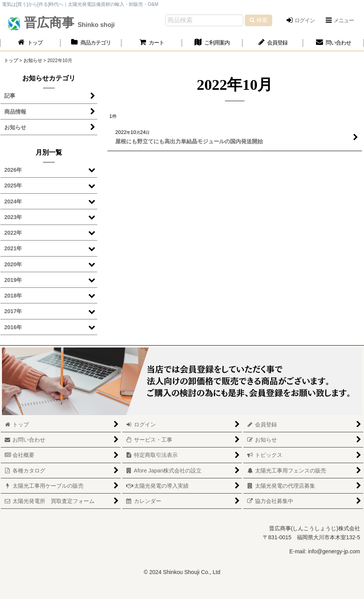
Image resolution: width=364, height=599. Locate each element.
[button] (339, 20)
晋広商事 (68, 23)
